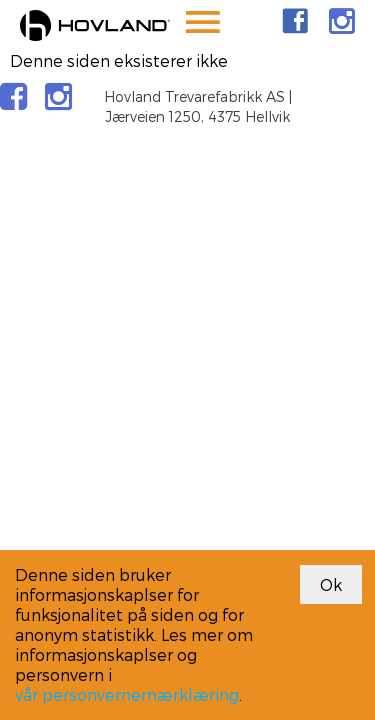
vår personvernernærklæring (127, 694)
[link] (295, 21)
